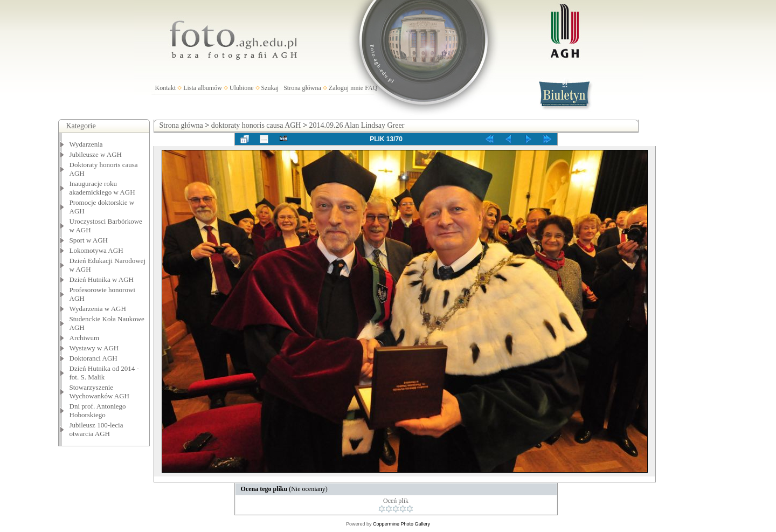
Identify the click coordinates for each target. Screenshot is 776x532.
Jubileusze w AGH (96, 154)
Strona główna (302, 88)
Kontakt (166, 88)
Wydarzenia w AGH (98, 309)
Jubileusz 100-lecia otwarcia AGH (96, 429)
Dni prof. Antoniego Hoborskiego (98, 410)
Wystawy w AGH (94, 348)
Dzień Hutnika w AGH (102, 279)
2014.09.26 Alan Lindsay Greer (356, 125)
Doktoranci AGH (93, 358)
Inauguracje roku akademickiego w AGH (102, 188)
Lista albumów (203, 88)
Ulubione (242, 88)
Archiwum (85, 338)
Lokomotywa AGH (96, 250)
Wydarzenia (86, 144)
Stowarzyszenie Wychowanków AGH (100, 392)
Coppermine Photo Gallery (401, 524)
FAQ (371, 88)
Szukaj (270, 88)
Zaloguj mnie (346, 88)
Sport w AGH (89, 240)
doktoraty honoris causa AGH (256, 125)
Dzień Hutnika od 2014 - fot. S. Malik (104, 373)
